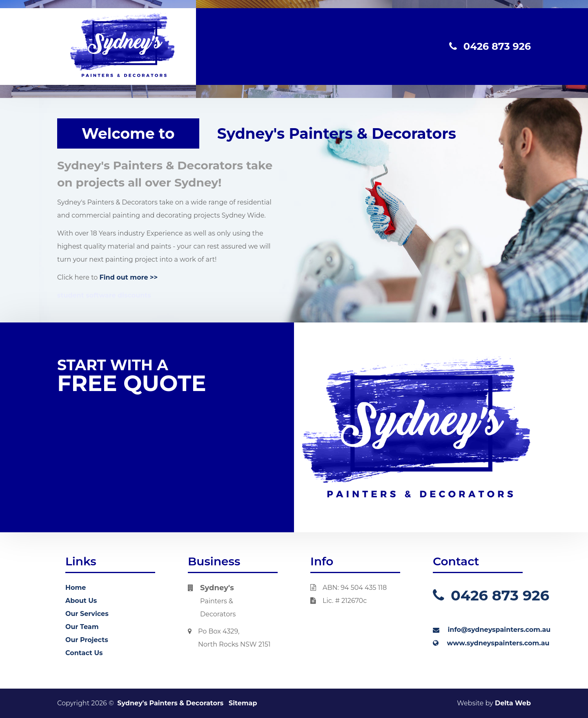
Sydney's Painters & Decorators (170, 703)
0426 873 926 (490, 46)
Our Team (82, 627)
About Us (81, 601)
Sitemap (243, 703)
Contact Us (84, 653)
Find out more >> (129, 277)
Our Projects (87, 640)
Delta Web (513, 703)
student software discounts (104, 295)
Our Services (87, 614)
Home (76, 588)
